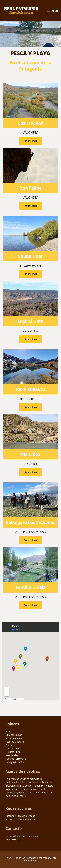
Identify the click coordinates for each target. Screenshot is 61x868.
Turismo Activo (13, 748)
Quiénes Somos (14, 735)
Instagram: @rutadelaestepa (20, 819)
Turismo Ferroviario (16, 759)
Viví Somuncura (14, 738)
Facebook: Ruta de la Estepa (20, 816)
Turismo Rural (13, 752)
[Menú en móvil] (53, 11)
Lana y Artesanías (15, 762)
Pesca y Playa (13, 755)
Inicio (8, 731)
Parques (10, 745)
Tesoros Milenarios (16, 742)
